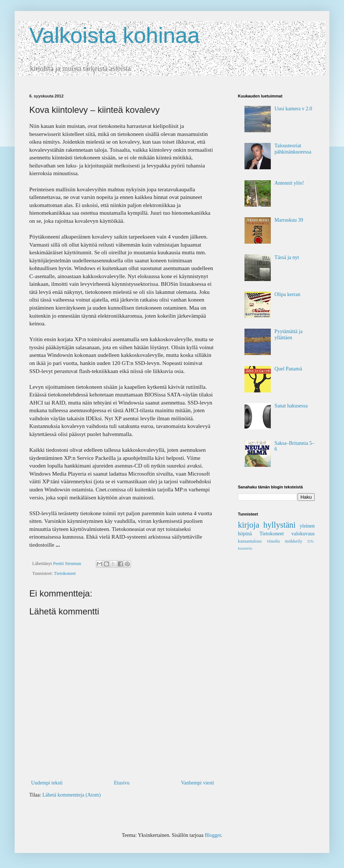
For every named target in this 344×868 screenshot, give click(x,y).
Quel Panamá (288, 369)
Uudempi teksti (47, 783)
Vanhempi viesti (197, 783)
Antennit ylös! (289, 183)
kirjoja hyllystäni (267, 525)
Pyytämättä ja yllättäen (289, 335)
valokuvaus (303, 534)
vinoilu (273, 541)
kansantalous (250, 541)
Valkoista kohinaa (115, 35)
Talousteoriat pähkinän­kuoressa (293, 149)
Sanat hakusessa (291, 406)
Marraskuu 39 (289, 220)
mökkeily (294, 541)
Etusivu (122, 783)
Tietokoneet (65, 573)
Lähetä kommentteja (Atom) (72, 795)
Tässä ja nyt (287, 257)
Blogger (213, 835)
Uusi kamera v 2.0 (293, 109)
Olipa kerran (287, 294)
